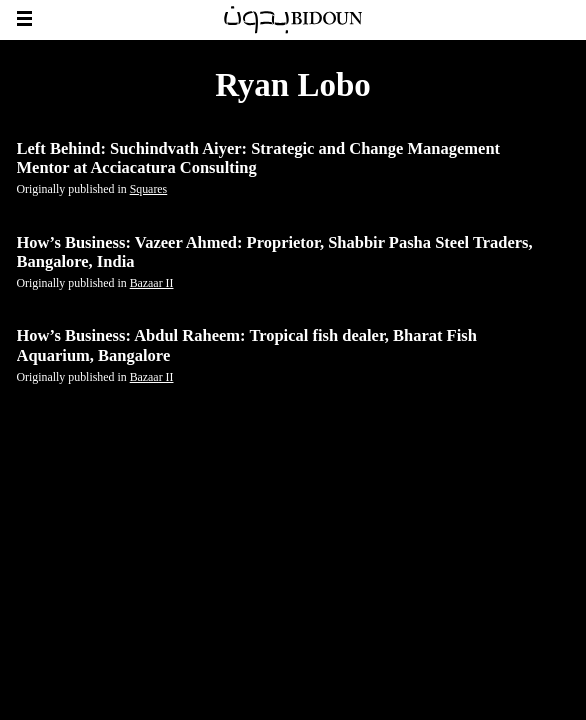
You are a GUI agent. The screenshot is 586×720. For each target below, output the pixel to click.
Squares (149, 189)
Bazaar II (152, 283)
